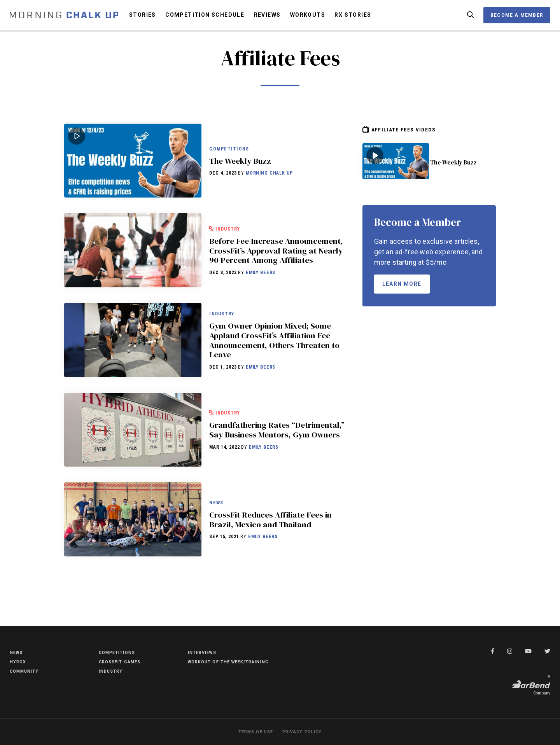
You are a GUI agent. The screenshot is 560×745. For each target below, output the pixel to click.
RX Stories (353, 17)
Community (27, 670)
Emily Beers (261, 291)
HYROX (19, 660)
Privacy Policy (304, 732)
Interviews (205, 651)
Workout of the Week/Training (212, 664)
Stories (143, 17)
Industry (230, 222)
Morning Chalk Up (269, 182)
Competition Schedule (205, 17)
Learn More (402, 289)
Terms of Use (252, 732)
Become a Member (517, 18)
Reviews (267, 17)
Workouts (308, 17)
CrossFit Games (123, 660)
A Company (531, 684)
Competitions (230, 151)
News (217, 513)
